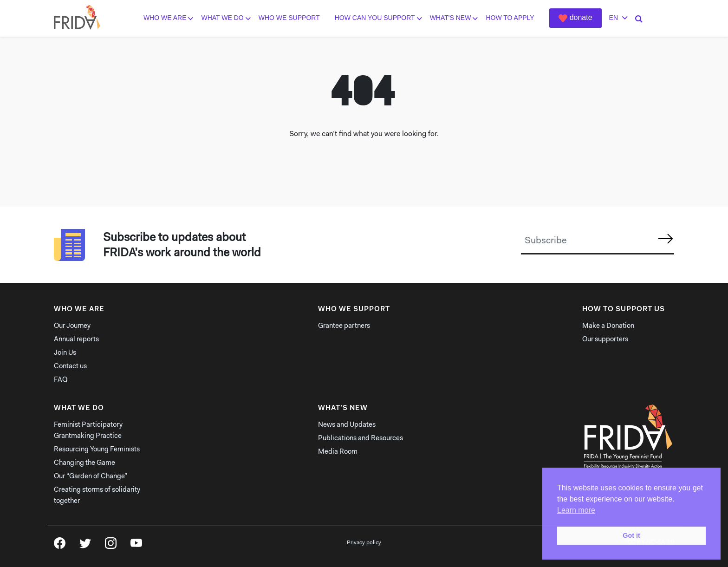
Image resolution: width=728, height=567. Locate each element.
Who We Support (289, 18)
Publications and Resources (361, 439)
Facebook (60, 546)
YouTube (136, 546)
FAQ (61, 380)
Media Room (338, 452)
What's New (451, 18)
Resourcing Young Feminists (97, 450)
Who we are (165, 18)
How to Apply (510, 18)
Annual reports (76, 340)
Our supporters (605, 340)
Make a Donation (608, 326)
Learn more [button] (576, 510)
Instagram (111, 546)
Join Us (65, 353)
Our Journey (72, 326)
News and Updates (347, 425)
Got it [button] (631, 535)
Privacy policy (364, 543)
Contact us (70, 367)
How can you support (375, 18)
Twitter (85, 546)
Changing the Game (84, 463)
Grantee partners (344, 326)
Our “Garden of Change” (91, 477)
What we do (222, 18)
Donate (581, 17)
